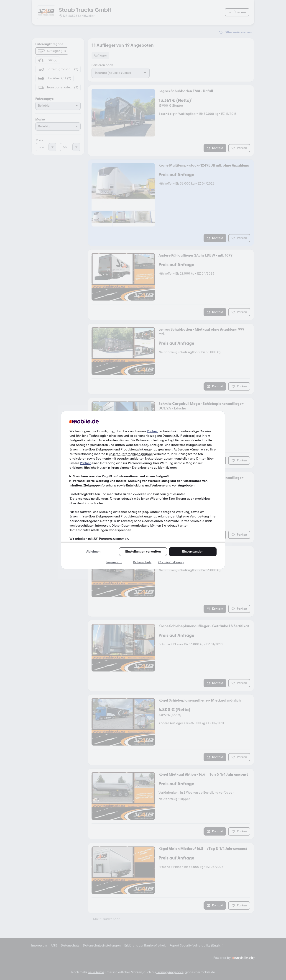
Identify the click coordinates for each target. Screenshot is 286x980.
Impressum (114, 562)
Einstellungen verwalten (143, 552)
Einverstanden (193, 552)
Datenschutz (142, 562)
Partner (152, 431)
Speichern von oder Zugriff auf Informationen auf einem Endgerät (121, 476)
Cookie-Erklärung (171, 562)
